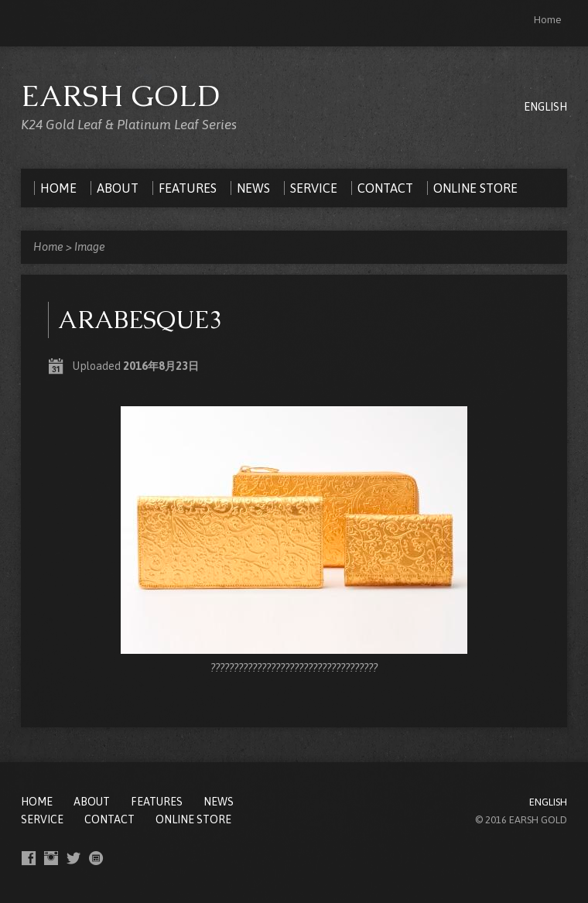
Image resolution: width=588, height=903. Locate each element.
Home (548, 20)
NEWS (219, 802)
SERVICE (42, 819)
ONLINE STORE (193, 819)
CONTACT (109, 819)
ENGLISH (545, 107)
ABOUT (92, 802)
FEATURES (157, 802)
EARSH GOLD (121, 96)
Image (90, 247)
